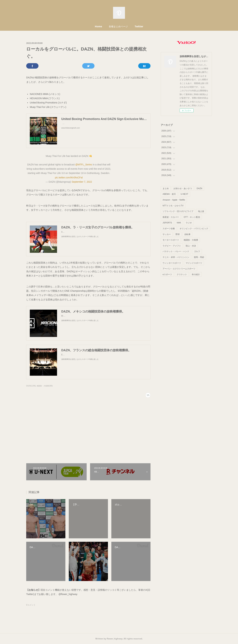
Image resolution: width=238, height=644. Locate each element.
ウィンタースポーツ (172, 263)
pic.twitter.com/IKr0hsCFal (69, 178)
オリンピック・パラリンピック (194, 229)
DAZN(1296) (31, 386)
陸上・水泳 (191, 246)
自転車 (187, 234)
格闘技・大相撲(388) (45, 386)
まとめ (166, 188)
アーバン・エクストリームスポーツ (179, 269)
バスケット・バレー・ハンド (176, 251)
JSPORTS (167, 223)
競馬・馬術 (199, 257)
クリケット (182, 274)
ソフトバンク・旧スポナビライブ (178, 211)
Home (98, 26)
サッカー (167, 234)
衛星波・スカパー (171, 217)
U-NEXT (184, 194)
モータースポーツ (171, 240)
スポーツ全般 (169, 229)
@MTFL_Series (84, 165)
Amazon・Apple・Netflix (174, 200)
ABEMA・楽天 (169, 194)
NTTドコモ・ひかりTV (173, 206)
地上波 (201, 211)
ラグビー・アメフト (172, 246)
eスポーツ (167, 274)
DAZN (199, 188)
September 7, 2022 (82, 182)
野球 (178, 234)
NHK (179, 223)
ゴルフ (197, 251)
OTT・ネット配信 (192, 217)
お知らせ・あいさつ (183, 188)
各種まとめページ (118, 26)
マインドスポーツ (194, 263)
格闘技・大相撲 (191, 240)
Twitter (139, 26)
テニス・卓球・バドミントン (176, 257)
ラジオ (189, 223)
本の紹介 (196, 274)
